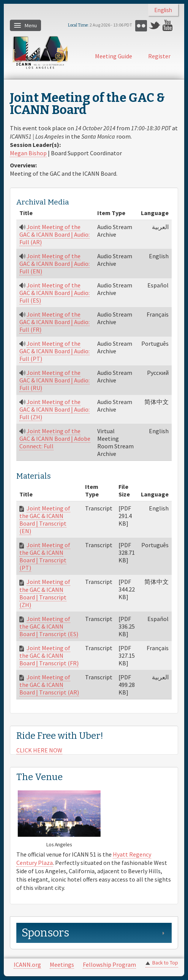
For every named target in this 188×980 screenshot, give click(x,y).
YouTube (168, 26)
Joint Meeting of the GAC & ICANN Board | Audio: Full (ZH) (55, 409)
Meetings (62, 964)
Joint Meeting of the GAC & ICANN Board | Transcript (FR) (49, 655)
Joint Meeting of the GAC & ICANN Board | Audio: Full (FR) (55, 322)
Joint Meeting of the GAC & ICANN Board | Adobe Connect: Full (55, 439)
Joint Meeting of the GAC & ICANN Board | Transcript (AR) (49, 685)
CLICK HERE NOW (39, 750)
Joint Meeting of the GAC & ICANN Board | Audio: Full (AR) (55, 234)
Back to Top (165, 963)
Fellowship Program (109, 964)
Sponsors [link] (45, 933)
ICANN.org (27, 964)
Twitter (155, 26)
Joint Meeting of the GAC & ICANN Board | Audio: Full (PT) (55, 351)
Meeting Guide (114, 56)
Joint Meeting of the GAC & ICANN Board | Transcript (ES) (49, 626)
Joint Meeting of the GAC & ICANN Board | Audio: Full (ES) (55, 293)
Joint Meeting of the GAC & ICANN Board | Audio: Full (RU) (55, 380)
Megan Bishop (28, 153)
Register (159, 56)
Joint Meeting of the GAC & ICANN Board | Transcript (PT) (45, 556)
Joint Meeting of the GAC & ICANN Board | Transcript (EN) (45, 520)
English (163, 10)
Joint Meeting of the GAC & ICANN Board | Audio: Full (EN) (55, 264)
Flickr (141, 26)
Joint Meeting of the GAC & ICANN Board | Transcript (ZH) (45, 593)
